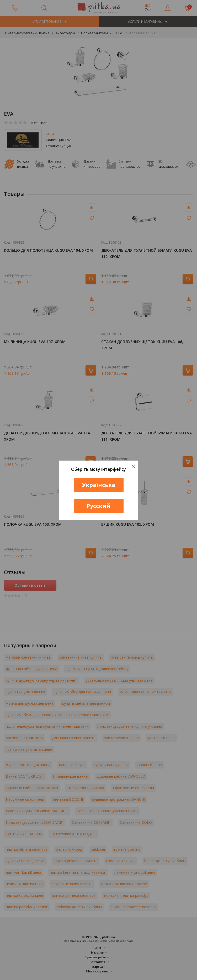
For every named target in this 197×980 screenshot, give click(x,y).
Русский (99, 506)
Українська (99, 485)
